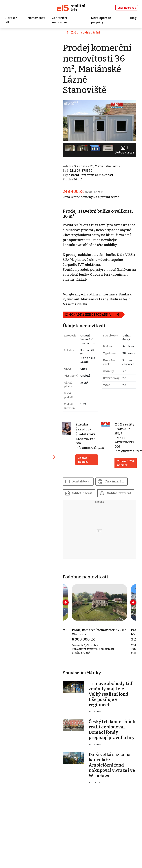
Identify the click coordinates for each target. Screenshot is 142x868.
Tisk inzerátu (115, 481)
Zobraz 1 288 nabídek (125, 463)
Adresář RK (11, 20)
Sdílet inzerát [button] (82, 493)
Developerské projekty (101, 20)
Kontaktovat (81, 481)
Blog (133, 18)
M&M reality (124, 424)
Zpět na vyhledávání (85, 32)
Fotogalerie (125, 150)
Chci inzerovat (127, 8)
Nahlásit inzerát (119, 493)
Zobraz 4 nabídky (84, 460)
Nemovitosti (37, 18)
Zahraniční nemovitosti (61, 20)
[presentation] (66, 602)
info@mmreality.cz (90, 448)
